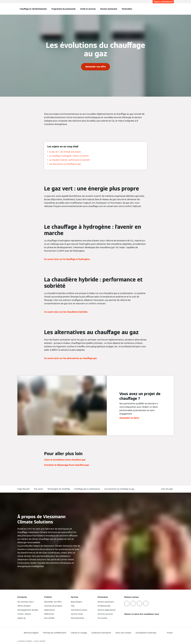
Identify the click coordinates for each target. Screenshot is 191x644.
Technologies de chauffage (59, 489)
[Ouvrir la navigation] (9, 9)
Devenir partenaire (109, 9)
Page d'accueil (23, 489)
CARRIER (42, 641)
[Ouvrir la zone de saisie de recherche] (172, 9)
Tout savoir (38, 489)
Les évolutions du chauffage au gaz (119, 489)
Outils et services (88, 9)
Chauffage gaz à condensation (87, 489)
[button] (167, 489)
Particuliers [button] (127, 9)
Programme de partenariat (64, 9)
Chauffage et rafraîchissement (33, 9)
